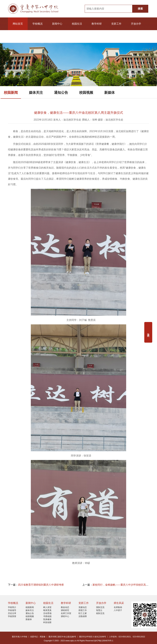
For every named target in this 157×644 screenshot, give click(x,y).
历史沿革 (12, 613)
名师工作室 (66, 613)
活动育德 (47, 613)
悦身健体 (47, 619)
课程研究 (65, 610)
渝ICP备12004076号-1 (104, 641)
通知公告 (61, 93)
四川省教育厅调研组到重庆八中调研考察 (41, 585)
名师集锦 (118, 607)
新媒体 (109, 93)
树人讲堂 (47, 607)
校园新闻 (11, 93)
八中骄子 (118, 610)
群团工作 (83, 610)
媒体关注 (36, 93)
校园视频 (86, 93)
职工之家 (83, 613)
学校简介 (12, 607)
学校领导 (12, 610)
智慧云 (99, 610)
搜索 (140, 9)
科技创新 (47, 622)
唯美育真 (47, 610)
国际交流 (100, 607)
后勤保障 (83, 616)
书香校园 (47, 616)
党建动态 (83, 607)
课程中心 (65, 616)
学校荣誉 (12, 616)
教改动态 (65, 607)
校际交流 (100, 613)
